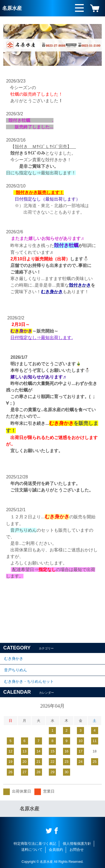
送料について (32, 850)
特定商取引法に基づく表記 (35, 844)
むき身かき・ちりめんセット (29, 681)
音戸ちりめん (16, 670)
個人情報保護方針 (77, 844)
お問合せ (77, 850)
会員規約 (56, 850)
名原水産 (12, 8)
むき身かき (14, 658)
